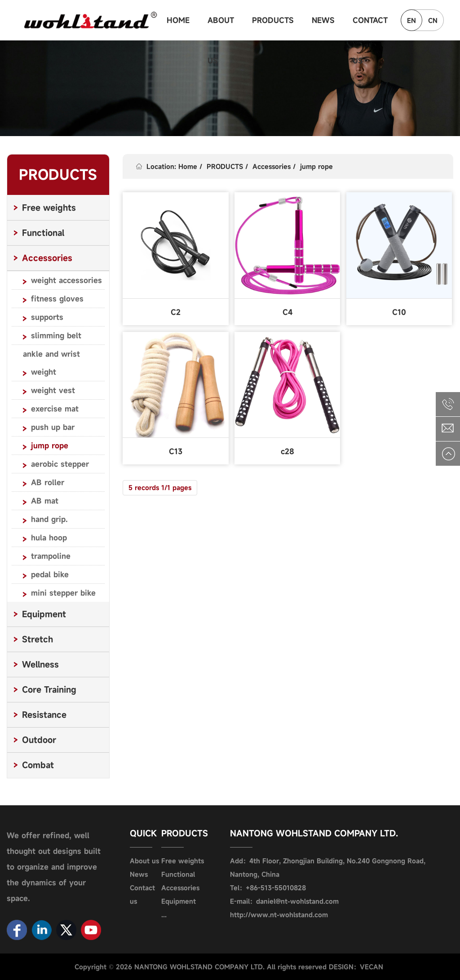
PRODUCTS (273, 20)
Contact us (142, 894)
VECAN (372, 967)
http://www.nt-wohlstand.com (279, 915)
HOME (178, 20)
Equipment (179, 901)
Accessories (272, 166)
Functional (178, 874)
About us (144, 861)
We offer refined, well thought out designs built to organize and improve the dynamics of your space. (54, 867)
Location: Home (172, 166)
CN (433, 20)
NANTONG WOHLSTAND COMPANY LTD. (314, 833)
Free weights (183, 861)
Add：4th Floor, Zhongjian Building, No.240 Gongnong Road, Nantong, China (328, 867)
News (139, 874)
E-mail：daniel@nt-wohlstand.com (284, 901)
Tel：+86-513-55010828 (268, 888)
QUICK (144, 833)
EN (411, 20)
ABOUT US (221, 28)
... (164, 915)
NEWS (323, 20)
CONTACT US (370, 28)
